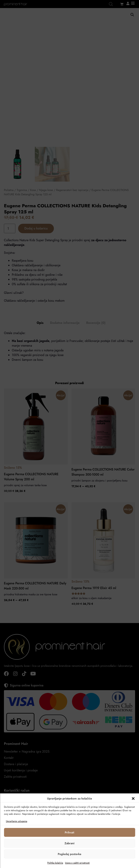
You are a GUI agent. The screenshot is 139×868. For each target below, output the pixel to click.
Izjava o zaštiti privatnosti (77, 863)
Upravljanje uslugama (17, 821)
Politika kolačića (55, 863)
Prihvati (69, 832)
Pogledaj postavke (70, 854)
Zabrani (69, 843)
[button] (133, 799)
